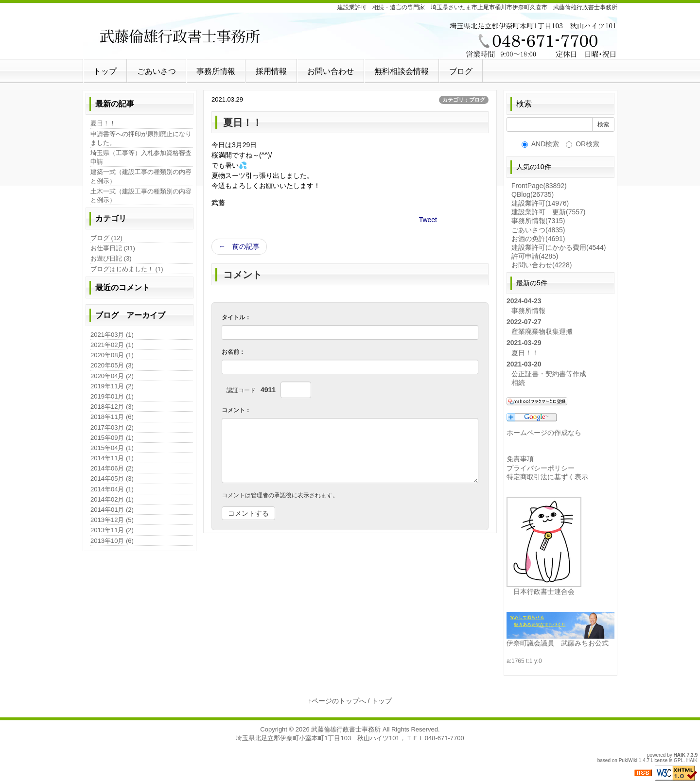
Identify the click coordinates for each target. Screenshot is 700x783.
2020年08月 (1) (112, 355)
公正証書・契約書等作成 (549, 374)
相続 (518, 383)
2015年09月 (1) (112, 438)
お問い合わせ (331, 71)
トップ (105, 71)
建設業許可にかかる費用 (559, 247)
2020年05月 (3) (112, 365)
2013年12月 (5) (112, 520)
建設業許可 (540, 203)
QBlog (533, 194)
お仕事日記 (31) (113, 248)
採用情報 (271, 71)
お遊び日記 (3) (111, 258)
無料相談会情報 (402, 71)
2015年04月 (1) (112, 448)
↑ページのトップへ (337, 701)
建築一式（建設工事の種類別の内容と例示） (141, 176)
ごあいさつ (157, 71)
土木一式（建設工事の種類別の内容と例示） (141, 196)
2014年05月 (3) (112, 478)
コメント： (236, 410)
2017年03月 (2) (112, 427)
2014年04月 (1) (112, 489)
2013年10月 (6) (112, 541)
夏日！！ (103, 123)
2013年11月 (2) (112, 530)
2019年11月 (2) (112, 386)
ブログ (461, 71)
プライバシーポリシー (541, 468)
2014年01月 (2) (112, 510)
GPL (679, 760)
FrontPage (539, 186)
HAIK (680, 755)
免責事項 (520, 459)
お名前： (233, 352)
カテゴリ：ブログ (464, 100)
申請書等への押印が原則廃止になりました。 (141, 138)
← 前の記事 (239, 246)
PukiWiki (628, 760)
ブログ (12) (106, 238)
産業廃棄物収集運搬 (542, 331)
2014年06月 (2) (112, 468)
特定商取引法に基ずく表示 (547, 477)
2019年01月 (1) (112, 396)
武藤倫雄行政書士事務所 (346, 729)
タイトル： (236, 317)
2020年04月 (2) (112, 376)
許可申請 (535, 256)
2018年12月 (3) (112, 407)
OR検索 (583, 144)
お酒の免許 (538, 239)
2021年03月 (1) (112, 335)
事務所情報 (216, 71)
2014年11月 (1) (112, 458)
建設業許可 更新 (548, 212)
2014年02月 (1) (112, 499)
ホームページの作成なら (544, 433)
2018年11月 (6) (112, 417)
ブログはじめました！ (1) (127, 269)
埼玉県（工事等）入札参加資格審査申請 (141, 157)
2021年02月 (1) (112, 345)
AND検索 (541, 144)
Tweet (428, 220)
